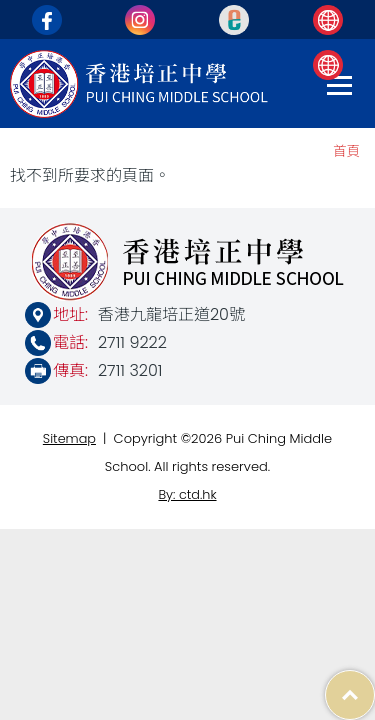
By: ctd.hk (187, 494)
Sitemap (69, 438)
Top (374, 684)
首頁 (346, 151)
